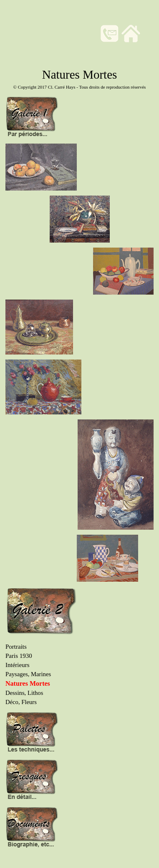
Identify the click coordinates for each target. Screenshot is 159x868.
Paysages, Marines (28, 674)
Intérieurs (17, 665)
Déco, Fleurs (21, 702)
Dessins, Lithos (24, 693)
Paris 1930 (19, 656)
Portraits (16, 647)
